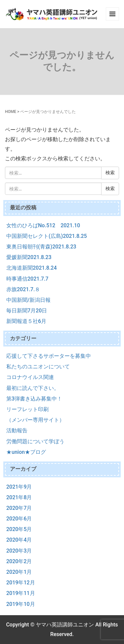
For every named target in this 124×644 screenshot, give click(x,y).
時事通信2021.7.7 (27, 279)
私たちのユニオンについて (38, 367)
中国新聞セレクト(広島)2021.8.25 (47, 236)
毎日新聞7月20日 (27, 311)
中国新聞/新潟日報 (28, 300)
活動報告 (17, 430)
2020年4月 (19, 540)
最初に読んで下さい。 (33, 388)
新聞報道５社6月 (26, 321)
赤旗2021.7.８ (23, 289)
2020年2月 (19, 561)
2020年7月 (19, 508)
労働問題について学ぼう (35, 441)
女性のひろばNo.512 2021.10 (43, 225)
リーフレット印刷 (27, 409)
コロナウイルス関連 (30, 377)
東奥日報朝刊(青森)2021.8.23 (41, 247)
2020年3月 (19, 551)
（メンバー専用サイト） (35, 420)
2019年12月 (21, 583)
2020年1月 (19, 572)
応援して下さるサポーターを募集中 (49, 356)
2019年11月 (21, 593)
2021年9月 (19, 487)
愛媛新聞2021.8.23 (29, 257)
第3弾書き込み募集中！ (34, 399)
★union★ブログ (26, 452)
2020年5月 (19, 529)
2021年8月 (19, 497)
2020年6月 (19, 519)
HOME (11, 112)
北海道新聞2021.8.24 (32, 268)
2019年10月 (21, 604)
